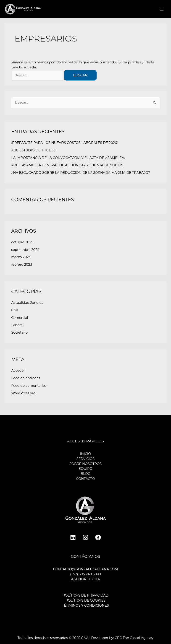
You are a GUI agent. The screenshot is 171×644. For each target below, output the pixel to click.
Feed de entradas (26, 378)
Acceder (18, 371)
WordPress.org (23, 393)
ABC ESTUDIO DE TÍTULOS (33, 150)
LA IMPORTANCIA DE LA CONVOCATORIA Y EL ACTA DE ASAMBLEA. (68, 158)
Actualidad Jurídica (27, 303)
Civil (15, 310)
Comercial (20, 318)
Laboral (17, 325)
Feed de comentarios (29, 386)
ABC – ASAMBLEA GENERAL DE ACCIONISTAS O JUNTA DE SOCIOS (67, 165)
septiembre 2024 (25, 250)
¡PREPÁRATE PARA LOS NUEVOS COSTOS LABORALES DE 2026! (64, 143)
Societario (19, 332)
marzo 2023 (21, 257)
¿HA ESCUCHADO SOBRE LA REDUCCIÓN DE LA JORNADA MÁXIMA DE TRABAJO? (81, 173)
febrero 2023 (22, 265)
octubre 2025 (22, 242)
